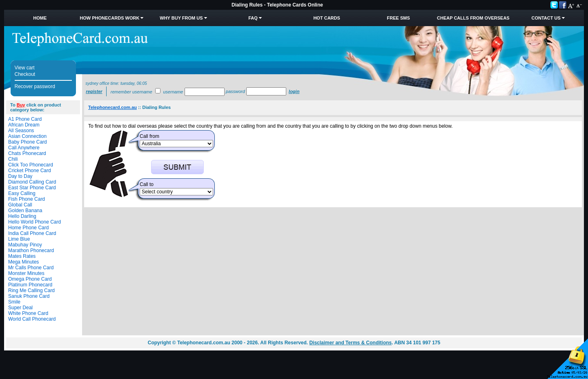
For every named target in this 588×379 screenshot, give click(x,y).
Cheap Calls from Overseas (473, 18)
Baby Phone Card (28, 142)
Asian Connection (27, 136)
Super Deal (20, 308)
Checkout (25, 74)
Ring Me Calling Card (31, 290)
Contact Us (546, 18)
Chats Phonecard (27, 153)
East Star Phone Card (32, 188)
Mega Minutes (23, 262)
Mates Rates (22, 256)
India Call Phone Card (32, 233)
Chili (13, 159)
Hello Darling (22, 216)
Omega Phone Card (30, 279)
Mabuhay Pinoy (25, 245)
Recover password (35, 86)
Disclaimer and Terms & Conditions (350, 343)
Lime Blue (19, 239)
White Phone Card (28, 313)
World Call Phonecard (32, 319)
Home (40, 18)
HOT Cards (326, 18)
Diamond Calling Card (32, 182)
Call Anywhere (24, 148)
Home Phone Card (28, 228)
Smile (14, 302)
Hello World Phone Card (35, 222)
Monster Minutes (26, 273)
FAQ (253, 18)
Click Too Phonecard (31, 165)
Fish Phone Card (27, 199)
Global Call (20, 205)
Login (294, 91)
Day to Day (20, 176)
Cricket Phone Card (30, 171)
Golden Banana (25, 211)
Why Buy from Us (181, 18)
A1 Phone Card (25, 119)
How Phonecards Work (109, 18)
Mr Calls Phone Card (31, 268)
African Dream (24, 125)
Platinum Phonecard (30, 285)
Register (94, 91)
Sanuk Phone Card (29, 296)
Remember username (131, 92)
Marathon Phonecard (31, 250)
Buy (21, 105)
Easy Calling (22, 193)
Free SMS (399, 18)
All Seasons (21, 131)
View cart (25, 68)
